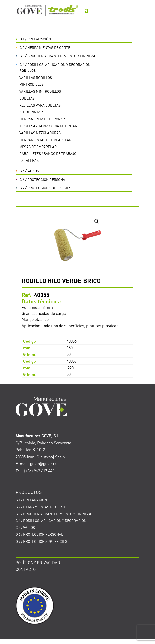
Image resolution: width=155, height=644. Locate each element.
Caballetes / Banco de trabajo (48, 153)
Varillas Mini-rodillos (40, 91)
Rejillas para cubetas (40, 105)
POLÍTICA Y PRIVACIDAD (38, 562)
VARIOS (27, 171)
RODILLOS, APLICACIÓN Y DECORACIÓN (53, 64)
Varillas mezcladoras (40, 133)
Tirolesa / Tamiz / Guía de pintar (48, 126)
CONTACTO (26, 569)
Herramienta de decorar (42, 119)
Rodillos (28, 70)
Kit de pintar (31, 112)
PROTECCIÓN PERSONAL (41, 179)
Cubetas (27, 98)
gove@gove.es (44, 464)
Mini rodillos (31, 84)
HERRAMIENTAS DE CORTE (43, 47)
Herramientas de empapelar (45, 140)
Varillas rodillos (36, 77)
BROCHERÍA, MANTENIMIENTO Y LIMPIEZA (55, 56)
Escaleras (29, 160)
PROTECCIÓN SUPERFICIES (43, 188)
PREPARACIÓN (33, 39)
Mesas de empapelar (38, 147)
